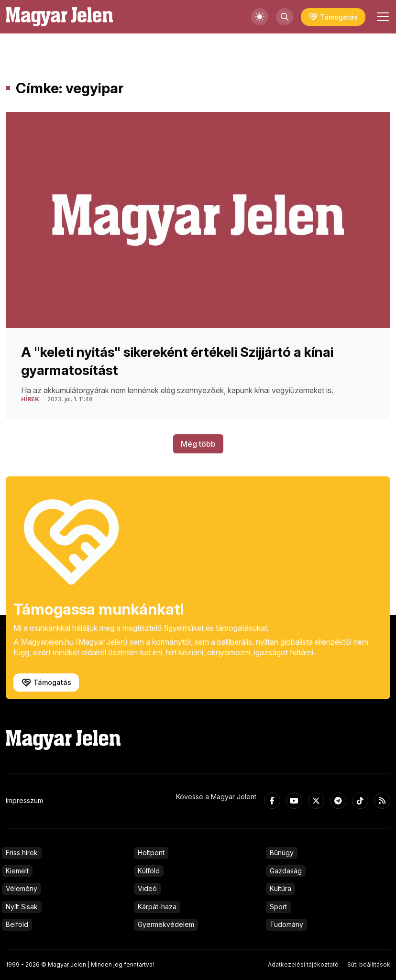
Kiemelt (17, 871)
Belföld (17, 924)
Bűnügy (282, 853)
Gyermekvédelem (166, 924)
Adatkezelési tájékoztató (303, 964)
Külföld (149, 871)
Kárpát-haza (157, 907)
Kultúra (280, 888)
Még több (198, 444)
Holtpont (151, 853)
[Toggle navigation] (382, 17)
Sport (278, 907)
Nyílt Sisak (22, 907)
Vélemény (22, 888)
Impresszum (24, 800)
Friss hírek (22, 853)
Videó (147, 888)
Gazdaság (286, 871)
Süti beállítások (369, 964)
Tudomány (286, 924)
